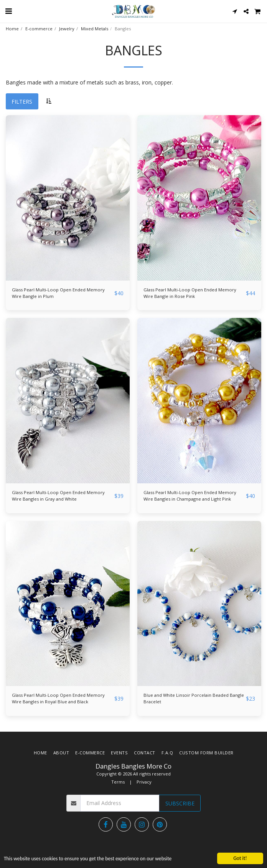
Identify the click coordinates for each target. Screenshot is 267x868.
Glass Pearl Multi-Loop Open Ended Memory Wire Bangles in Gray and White (58, 496)
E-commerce (39, 29)
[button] (8, 11)
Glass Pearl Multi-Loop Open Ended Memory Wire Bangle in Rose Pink (190, 293)
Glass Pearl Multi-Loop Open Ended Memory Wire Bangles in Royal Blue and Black (58, 698)
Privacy (144, 782)
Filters (22, 102)
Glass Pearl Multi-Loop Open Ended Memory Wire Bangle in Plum (58, 293)
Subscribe (180, 803)
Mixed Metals (95, 29)
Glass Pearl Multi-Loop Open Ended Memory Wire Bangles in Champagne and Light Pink (190, 496)
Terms (118, 782)
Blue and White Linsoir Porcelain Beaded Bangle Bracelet (194, 698)
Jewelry (67, 29)
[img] (68, 198)
